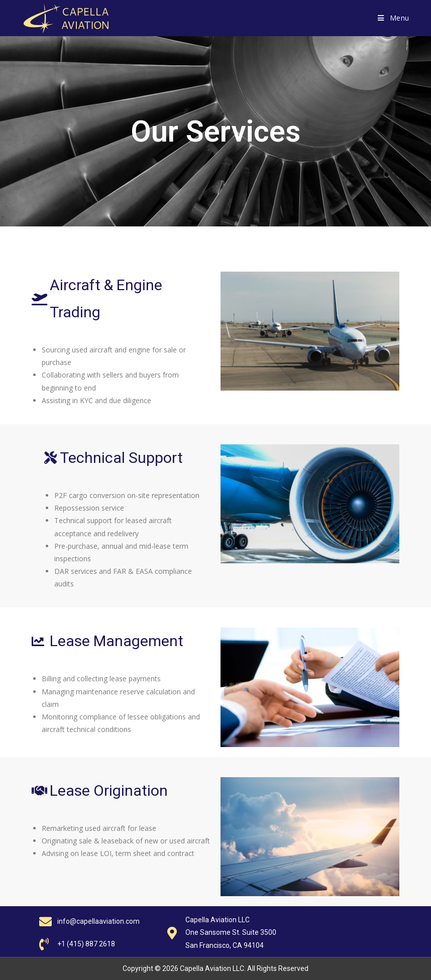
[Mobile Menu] (394, 18)
